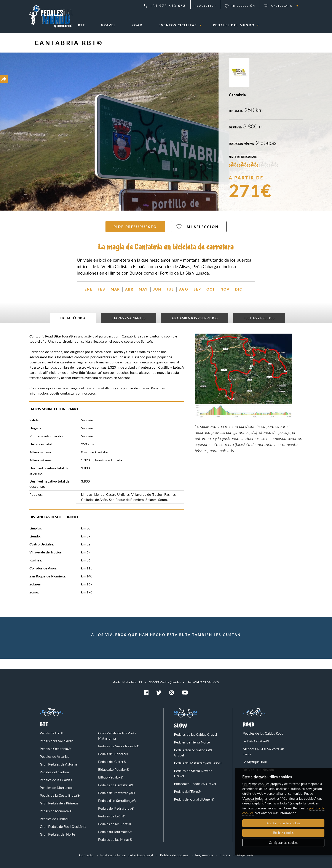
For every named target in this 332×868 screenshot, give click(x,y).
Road (249, 725)
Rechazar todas (283, 833)
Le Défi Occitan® (256, 741)
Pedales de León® (112, 816)
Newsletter (205, 6)
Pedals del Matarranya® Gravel (198, 763)
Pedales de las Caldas (56, 780)
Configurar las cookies (283, 843)
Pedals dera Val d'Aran (57, 741)
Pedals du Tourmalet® (115, 832)
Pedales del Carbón (54, 772)
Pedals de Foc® (52, 733)
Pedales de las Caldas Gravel (196, 734)
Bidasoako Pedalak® (114, 769)
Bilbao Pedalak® (111, 777)
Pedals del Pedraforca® (116, 808)
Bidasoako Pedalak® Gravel (195, 784)
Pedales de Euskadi (54, 819)
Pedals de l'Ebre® (187, 791)
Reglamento (204, 855)
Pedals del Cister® (112, 762)
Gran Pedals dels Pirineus (59, 803)
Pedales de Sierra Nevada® (119, 746)
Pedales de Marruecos (57, 787)
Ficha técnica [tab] (73, 318)
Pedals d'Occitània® (55, 749)
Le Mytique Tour (255, 762)
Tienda (225, 855)
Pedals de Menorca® (56, 811)
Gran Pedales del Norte (57, 834)
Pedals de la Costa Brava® (60, 795)
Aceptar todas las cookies (283, 823)
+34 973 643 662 (168, 6)
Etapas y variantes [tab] (128, 318)
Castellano (282, 6)
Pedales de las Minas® (115, 839)
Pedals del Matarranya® (117, 793)
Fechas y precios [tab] (259, 318)
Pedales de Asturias (54, 756)
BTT (44, 725)
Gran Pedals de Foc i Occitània (63, 826)
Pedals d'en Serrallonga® (117, 800)
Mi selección (243, 6)
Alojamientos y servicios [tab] (195, 318)
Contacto (86, 855)
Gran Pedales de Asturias (59, 764)
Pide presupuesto (135, 227)
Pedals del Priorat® (113, 754)
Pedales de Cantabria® (116, 785)
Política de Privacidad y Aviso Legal (127, 855)
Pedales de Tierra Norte (192, 742)
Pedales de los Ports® (115, 824)
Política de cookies (174, 855)
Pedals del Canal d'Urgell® (194, 799)
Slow (181, 726)
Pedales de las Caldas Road (263, 733)
